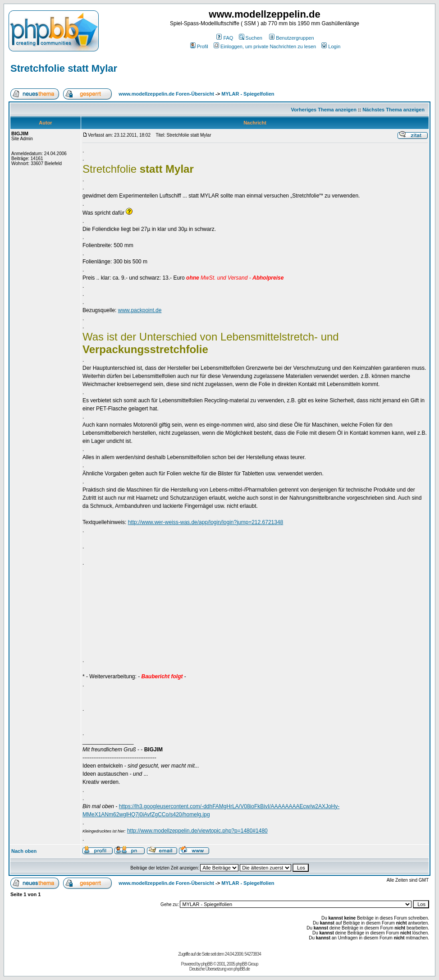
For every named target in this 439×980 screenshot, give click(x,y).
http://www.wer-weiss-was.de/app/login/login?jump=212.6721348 (206, 522)
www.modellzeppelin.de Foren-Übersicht (166, 94)
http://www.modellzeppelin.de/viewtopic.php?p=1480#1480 (197, 831)
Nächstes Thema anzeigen (393, 110)
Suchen (251, 38)
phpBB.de (242, 969)
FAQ (225, 38)
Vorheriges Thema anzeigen (324, 110)
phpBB (207, 964)
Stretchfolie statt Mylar (64, 68)
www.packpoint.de (140, 310)
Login (331, 46)
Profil (199, 46)
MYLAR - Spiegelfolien (248, 94)
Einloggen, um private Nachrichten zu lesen (265, 46)
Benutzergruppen (291, 38)
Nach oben (24, 851)
